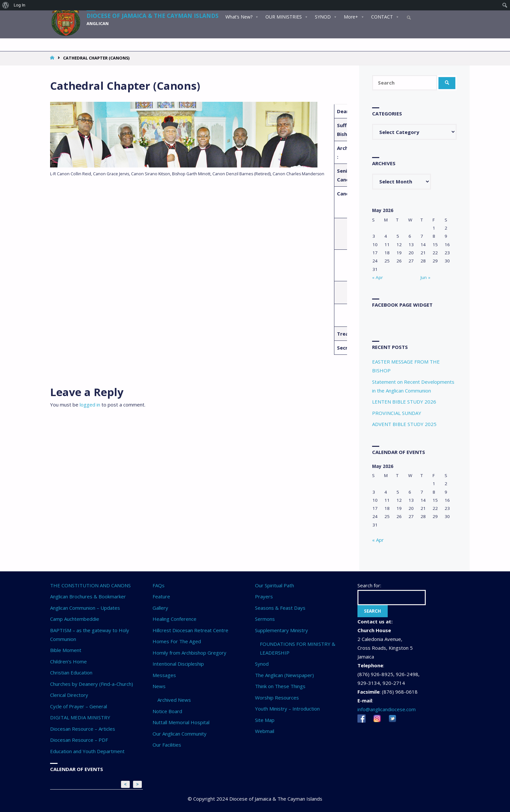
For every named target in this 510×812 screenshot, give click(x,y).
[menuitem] (6, 5)
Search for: (369, 585)
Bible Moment (66, 650)
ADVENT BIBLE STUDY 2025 (404, 424)
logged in (90, 405)
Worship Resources (277, 698)
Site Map (265, 720)
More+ (354, 16)
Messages (164, 675)
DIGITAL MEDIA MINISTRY (80, 717)
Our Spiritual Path (275, 585)
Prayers (264, 596)
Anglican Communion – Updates (85, 608)
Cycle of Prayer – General (79, 706)
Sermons (265, 619)
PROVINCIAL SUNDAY (397, 413)
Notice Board (167, 711)
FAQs (159, 585)
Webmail (265, 731)
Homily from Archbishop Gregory (189, 653)
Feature (161, 596)
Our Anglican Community (180, 734)
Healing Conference (174, 619)
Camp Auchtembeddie (75, 619)
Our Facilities (167, 745)
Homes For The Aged (177, 641)
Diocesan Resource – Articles (83, 729)
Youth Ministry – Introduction (287, 709)
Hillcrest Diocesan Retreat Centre (190, 630)
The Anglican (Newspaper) (284, 675)
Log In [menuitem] (20, 5)
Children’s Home (68, 661)
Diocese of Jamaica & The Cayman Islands (155, 15)
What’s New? (242, 16)
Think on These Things (280, 686)
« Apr (377, 277)
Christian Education (71, 672)
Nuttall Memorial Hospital (181, 722)
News (159, 686)
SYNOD (326, 16)
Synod (262, 664)
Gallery (160, 608)
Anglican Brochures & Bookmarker (88, 596)
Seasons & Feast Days (280, 608)
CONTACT (385, 16)
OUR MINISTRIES (287, 16)
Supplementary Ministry (282, 630)
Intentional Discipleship (178, 664)
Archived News (174, 700)
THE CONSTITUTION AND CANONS (90, 585)
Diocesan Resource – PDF (79, 740)
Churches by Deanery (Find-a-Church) (92, 684)
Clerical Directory (69, 695)
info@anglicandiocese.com (387, 709)
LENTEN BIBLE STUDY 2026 (404, 402)
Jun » (425, 277)
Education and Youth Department (87, 751)
